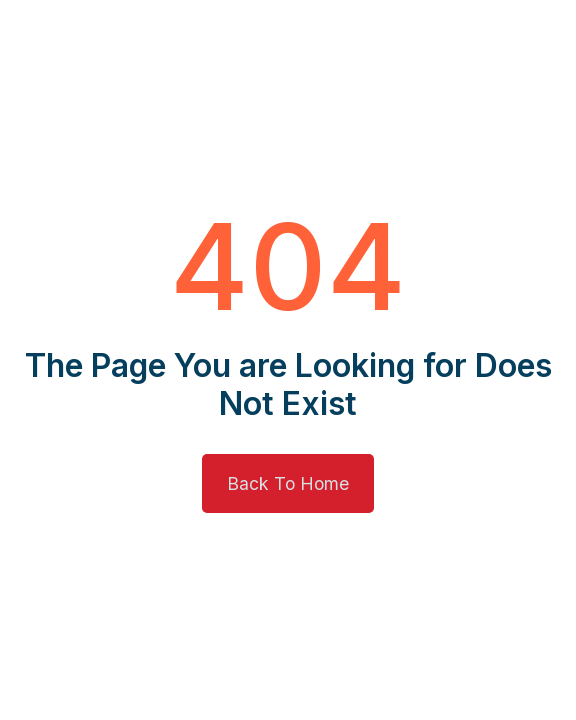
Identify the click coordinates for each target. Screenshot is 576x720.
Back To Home (288, 483)
